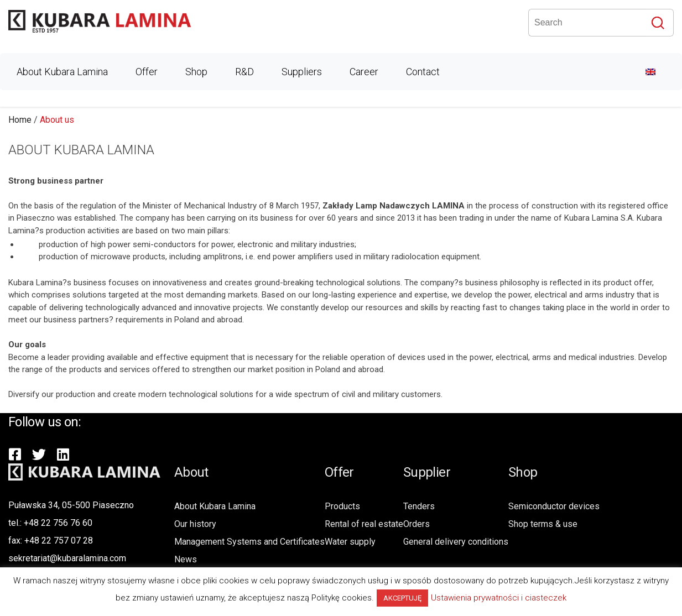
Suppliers (302, 72)
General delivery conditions (456, 542)
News (186, 559)
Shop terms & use (543, 524)
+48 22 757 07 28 (59, 541)
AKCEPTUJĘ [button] (402, 598)
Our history (195, 524)
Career (364, 72)
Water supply (350, 542)
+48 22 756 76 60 (58, 523)
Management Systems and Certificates (249, 542)
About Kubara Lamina (62, 72)
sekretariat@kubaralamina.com (67, 558)
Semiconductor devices (554, 506)
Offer (147, 72)
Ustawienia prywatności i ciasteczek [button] (499, 598)
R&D (244, 72)
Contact (423, 72)
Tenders (419, 506)
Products (342, 506)
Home (20, 120)
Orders (417, 524)
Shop (196, 72)
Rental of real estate (364, 524)
